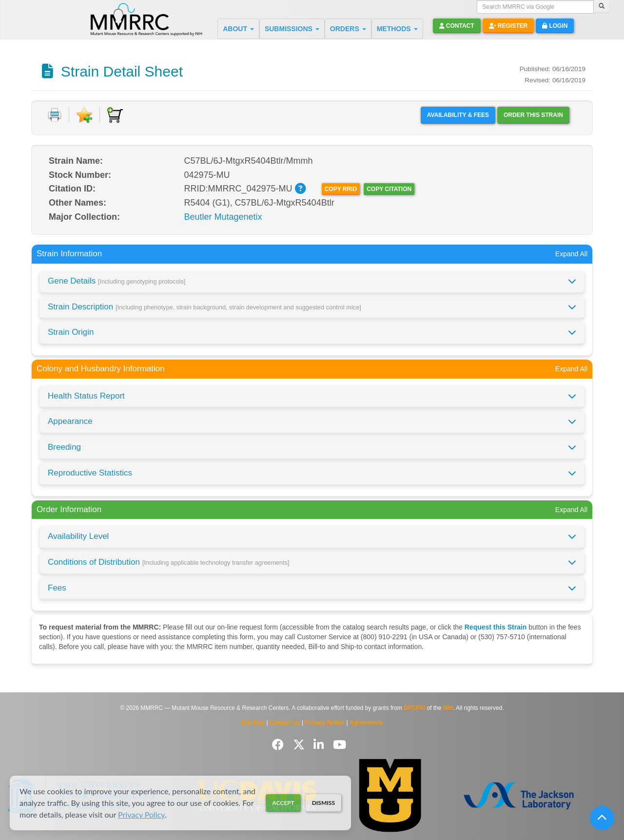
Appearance (70, 421)
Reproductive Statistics (90, 473)
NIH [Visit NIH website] (448, 708)
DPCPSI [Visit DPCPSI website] (414, 708)
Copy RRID (341, 189)
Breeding (64, 447)
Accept (283, 803)
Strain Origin (71, 332)
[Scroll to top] (602, 818)
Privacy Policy (141, 814)
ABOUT (238, 29)
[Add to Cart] (115, 115)
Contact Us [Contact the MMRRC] (285, 723)
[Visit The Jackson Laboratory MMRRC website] (519, 795)
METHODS (397, 29)
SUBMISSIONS (292, 29)
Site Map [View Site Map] (253, 723)
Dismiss (323, 803)
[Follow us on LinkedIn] (320, 745)
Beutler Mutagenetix (223, 217)
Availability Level (78, 536)
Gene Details (117, 281)
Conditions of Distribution (169, 562)
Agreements (366, 723)
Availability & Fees (458, 115)
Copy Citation (389, 189)
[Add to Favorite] (84, 115)
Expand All (571, 254)
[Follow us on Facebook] (280, 745)
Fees (57, 588)
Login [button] (555, 26)
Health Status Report (86, 396)
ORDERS (348, 29)
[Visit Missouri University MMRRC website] (390, 795)
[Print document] (55, 115)
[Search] (602, 7)
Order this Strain (533, 115)
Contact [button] (457, 26)
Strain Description (205, 307)
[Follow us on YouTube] (340, 745)
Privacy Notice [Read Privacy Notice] (325, 723)
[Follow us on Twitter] (301, 745)
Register (508, 26)
